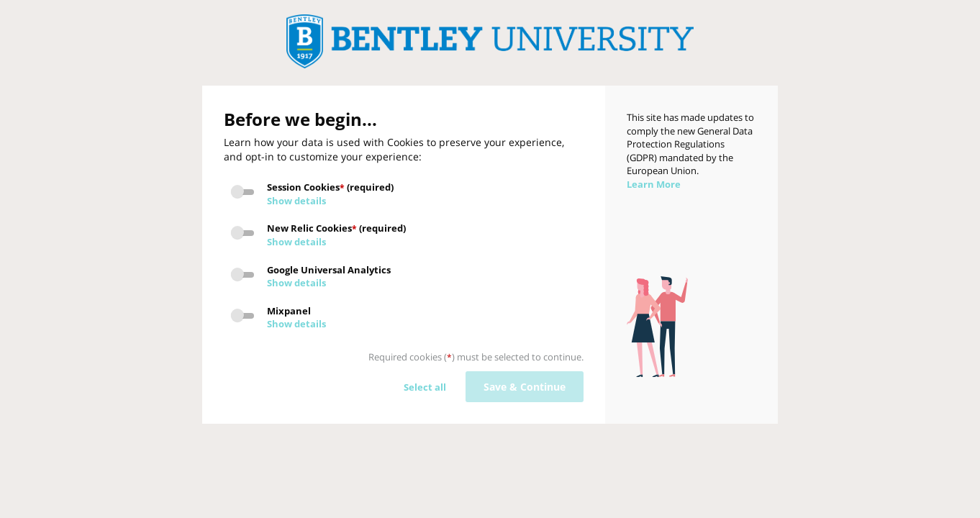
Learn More (654, 184)
